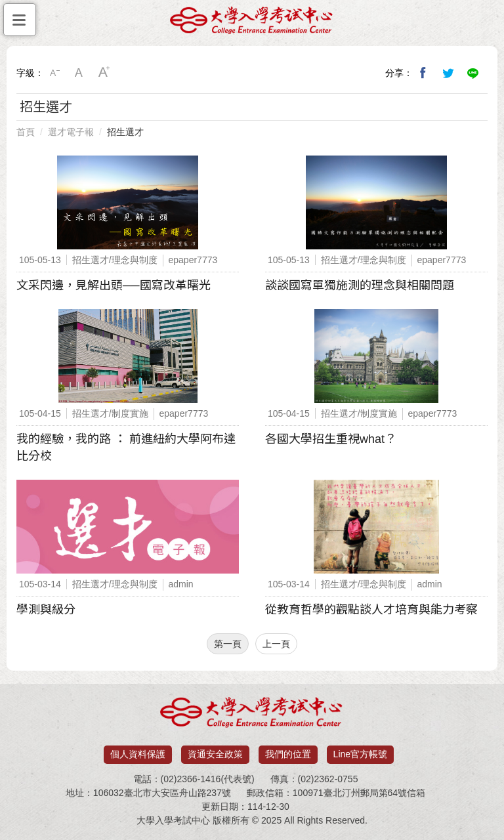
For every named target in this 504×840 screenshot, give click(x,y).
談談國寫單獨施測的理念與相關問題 (360, 285)
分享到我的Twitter (448, 73)
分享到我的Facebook (423, 73)
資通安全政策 (215, 754)
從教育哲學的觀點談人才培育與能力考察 (371, 610)
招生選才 (125, 132)
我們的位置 (288, 754)
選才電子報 (71, 132)
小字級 (54, 73)
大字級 (104, 73)
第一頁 (228, 644)
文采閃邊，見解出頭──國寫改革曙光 (114, 285)
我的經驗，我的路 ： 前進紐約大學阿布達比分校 (126, 448)
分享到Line (473, 73)
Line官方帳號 (360, 754)
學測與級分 (46, 610)
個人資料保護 (138, 754)
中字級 (79, 73)
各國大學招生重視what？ (331, 439)
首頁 (26, 132)
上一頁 (276, 644)
